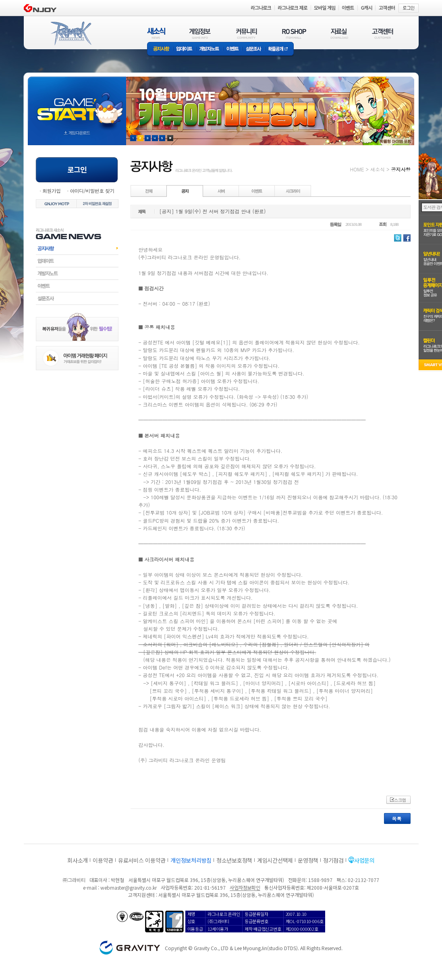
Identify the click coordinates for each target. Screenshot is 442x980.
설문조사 (254, 49)
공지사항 (160, 49)
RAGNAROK (71, 33)
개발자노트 (209, 49)
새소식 (378, 169)
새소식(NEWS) (156, 33)
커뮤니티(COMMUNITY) (247, 33)
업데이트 (184, 49)
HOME (357, 169)
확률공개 (279, 49)
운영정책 (308, 860)
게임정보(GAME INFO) (200, 33)
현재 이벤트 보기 (170, 138)
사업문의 (364, 860)
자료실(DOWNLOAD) (339, 33)
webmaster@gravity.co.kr (129, 887)
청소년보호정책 (234, 860)
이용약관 (103, 860)
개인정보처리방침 (191, 860)
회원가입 (52, 191)
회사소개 (78, 860)
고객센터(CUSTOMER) (383, 33)
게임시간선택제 (275, 860)
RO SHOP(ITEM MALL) (294, 33)
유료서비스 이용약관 (142, 860)
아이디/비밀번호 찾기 (92, 191)
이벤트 (232, 49)
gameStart (77, 103)
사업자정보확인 (245, 887)
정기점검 (333, 860)
